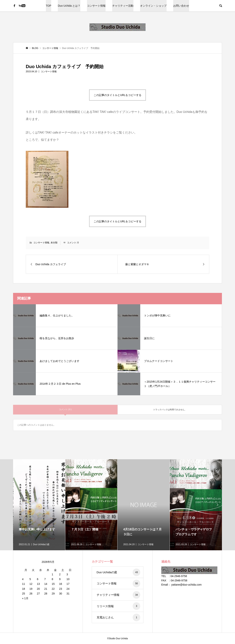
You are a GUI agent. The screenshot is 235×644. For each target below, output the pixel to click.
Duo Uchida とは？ (69, 6)
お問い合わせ (181, 6)
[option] (39, 505)
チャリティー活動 (123, 6)
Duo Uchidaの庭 (119, 572)
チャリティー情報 (119, 595)
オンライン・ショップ (153, 6)
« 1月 (25, 598)
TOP (49, 6)
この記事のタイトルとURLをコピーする (117, 95)
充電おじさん (119, 617)
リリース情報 (119, 606)
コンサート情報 (96, 6)
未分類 (54, 243)
